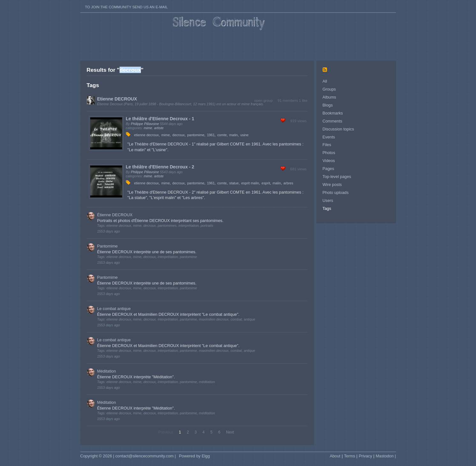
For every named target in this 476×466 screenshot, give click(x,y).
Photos (329, 153)
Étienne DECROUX (115, 215)
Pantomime (108, 246)
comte (222, 135)
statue (234, 183)
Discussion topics (338, 129)
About (335, 456)
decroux (179, 135)
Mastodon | (386, 456)
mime (148, 128)
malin (277, 183)
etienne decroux (146, 135)
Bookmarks (333, 113)
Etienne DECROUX (117, 99)
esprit (266, 183)
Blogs (328, 105)
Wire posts (332, 185)
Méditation (107, 371)
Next (230, 432)
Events (329, 137)
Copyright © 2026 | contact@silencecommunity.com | (128, 456)
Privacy (365, 456)
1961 (211, 135)
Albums (330, 97)
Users (328, 200)
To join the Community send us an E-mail (127, 7)
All (325, 81)
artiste (159, 128)
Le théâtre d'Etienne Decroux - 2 (160, 167)
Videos (329, 161)
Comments (333, 121)
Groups (329, 89)
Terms (350, 456)
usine (245, 135)
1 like (303, 100)
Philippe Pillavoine (145, 124)
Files (327, 145)
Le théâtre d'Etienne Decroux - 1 (160, 119)
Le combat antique (114, 309)
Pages (328, 169)
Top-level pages (337, 177)
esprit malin (250, 183)
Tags (327, 208)
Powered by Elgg (194, 456)
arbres (288, 183)
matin (234, 135)
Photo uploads (336, 192)
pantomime (196, 135)
